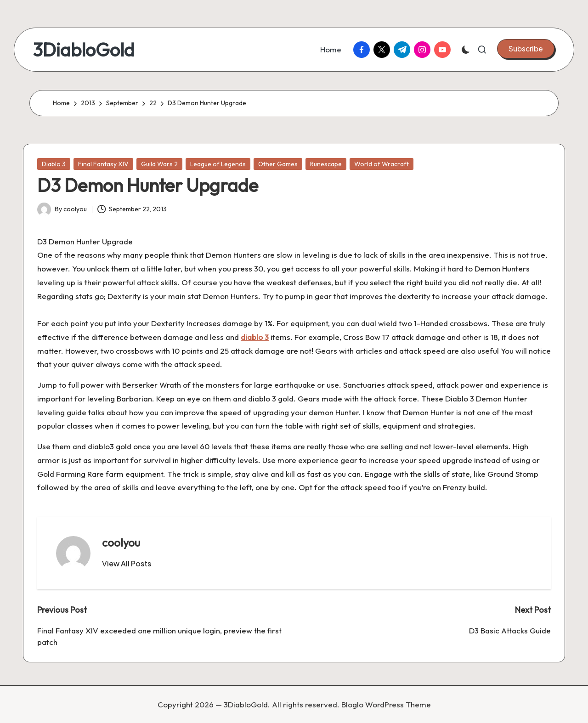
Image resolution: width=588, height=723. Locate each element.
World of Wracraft (382, 164)
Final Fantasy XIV (103, 164)
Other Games (278, 164)
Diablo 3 (54, 164)
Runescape (326, 164)
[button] (526, 49)
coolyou (121, 542)
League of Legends (218, 164)
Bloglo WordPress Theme (386, 704)
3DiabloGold (84, 50)
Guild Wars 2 (159, 164)
